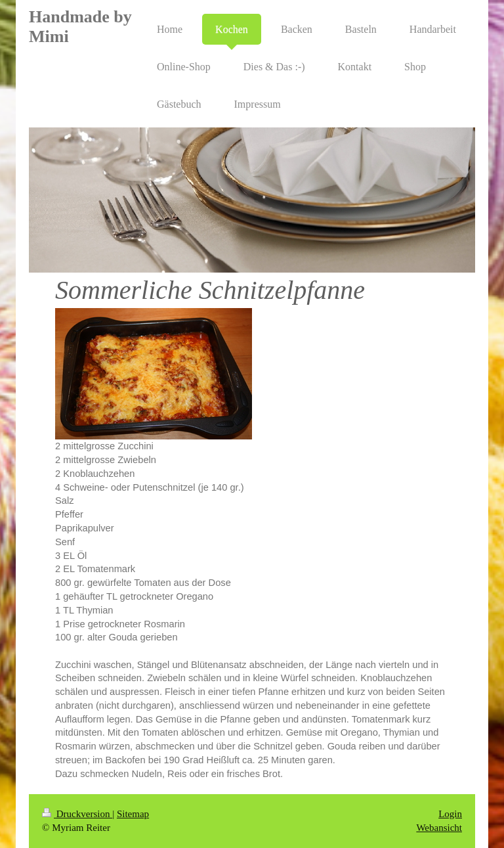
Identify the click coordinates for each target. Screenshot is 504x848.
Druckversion (77, 814)
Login (450, 814)
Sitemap (133, 814)
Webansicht (439, 828)
